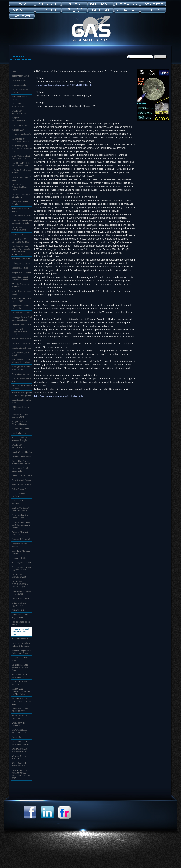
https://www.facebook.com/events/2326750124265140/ (64, 85)
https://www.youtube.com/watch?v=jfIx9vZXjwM (59, 396)
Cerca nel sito (160, 57)
